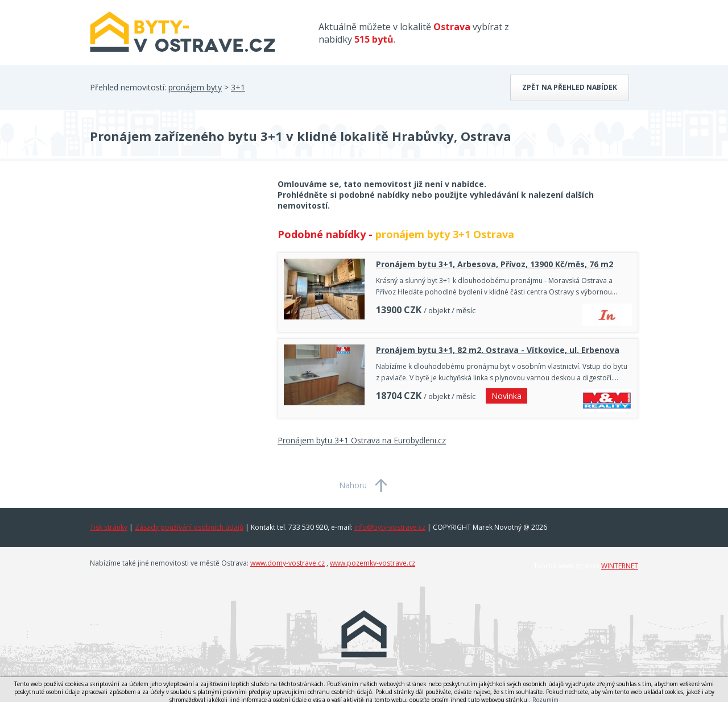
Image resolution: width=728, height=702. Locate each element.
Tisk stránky (109, 527)
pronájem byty (195, 87)
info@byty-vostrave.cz (390, 527)
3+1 (238, 87)
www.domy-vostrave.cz (288, 563)
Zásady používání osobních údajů (189, 527)
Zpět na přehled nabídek (570, 87)
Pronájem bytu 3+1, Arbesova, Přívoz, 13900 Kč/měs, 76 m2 (495, 264)
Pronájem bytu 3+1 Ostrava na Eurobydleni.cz (362, 440)
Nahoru (353, 485)
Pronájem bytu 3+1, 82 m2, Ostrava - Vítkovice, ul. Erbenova (498, 350)
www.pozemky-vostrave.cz (373, 563)
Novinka (506, 396)
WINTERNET (620, 566)
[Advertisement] (175, 269)
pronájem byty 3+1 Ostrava (445, 234)
